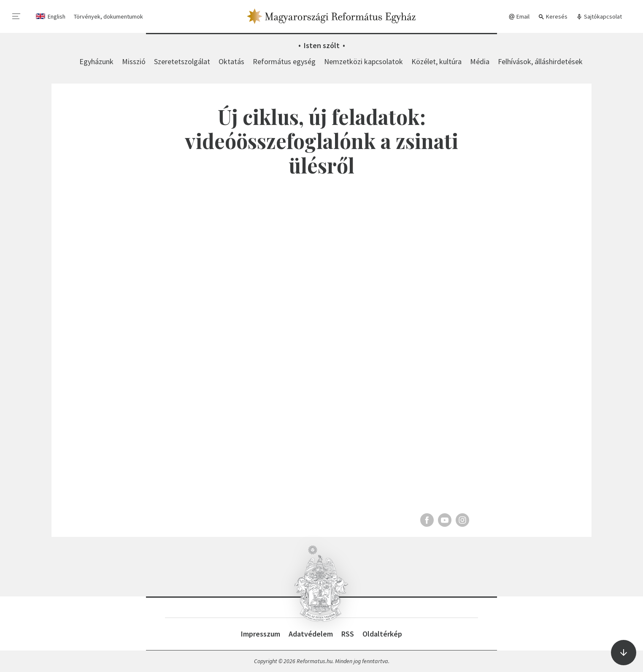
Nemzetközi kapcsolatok (363, 61)
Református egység (284, 61)
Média (480, 61)
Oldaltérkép (382, 634)
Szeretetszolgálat (182, 61)
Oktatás (231, 61)
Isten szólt (322, 45)
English (57, 16)
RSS (348, 634)
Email (519, 17)
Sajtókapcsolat (599, 17)
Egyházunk (96, 61)
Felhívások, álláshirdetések (540, 61)
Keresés (553, 17)
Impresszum (261, 634)
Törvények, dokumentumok (108, 16)
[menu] (16, 16)
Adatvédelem (311, 634)
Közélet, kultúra (436, 61)
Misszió (134, 61)
